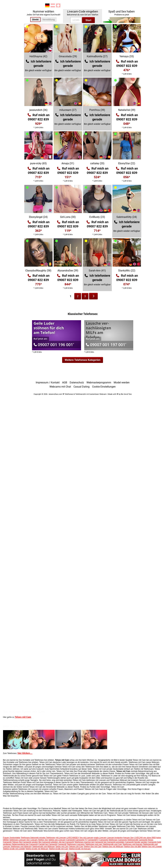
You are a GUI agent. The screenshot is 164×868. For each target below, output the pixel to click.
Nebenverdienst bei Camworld (25, 844)
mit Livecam (61, 838)
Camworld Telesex (11, 842)
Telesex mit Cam (76, 847)
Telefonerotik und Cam (112, 844)
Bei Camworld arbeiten (48, 842)
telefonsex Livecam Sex (20, 840)
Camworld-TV (81, 840)
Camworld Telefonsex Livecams (71, 844)
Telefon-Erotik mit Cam (59, 849)
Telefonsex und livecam (133, 844)
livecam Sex (129, 838)
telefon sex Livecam (57, 840)
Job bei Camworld (66, 842)
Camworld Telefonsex (108, 840)
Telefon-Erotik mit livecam (80, 849)
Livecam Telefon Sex (39, 840)
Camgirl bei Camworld (48, 844)
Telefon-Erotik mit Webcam (37, 849)
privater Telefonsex (47, 838)
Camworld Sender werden (136, 842)
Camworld (70, 840)
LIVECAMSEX (73, 838)
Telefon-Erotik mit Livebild (14, 849)
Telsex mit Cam (23, 717)
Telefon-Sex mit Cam (93, 847)
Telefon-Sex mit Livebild (152, 847)
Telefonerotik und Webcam (44, 847)
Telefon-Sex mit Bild (132, 847)
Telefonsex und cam (94, 844)
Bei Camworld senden (29, 842)
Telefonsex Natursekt (30, 838)
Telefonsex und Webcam (21, 847)
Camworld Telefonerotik (128, 840)
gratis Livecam (100, 838)
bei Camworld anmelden (114, 842)
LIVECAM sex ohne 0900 (145, 838)
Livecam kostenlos (115, 838)
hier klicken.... (25, 753)
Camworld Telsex (146, 840)
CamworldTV (93, 840)
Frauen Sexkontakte (12, 838)
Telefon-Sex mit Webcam (113, 847)
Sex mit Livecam (86, 838)
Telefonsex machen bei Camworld (89, 842)
